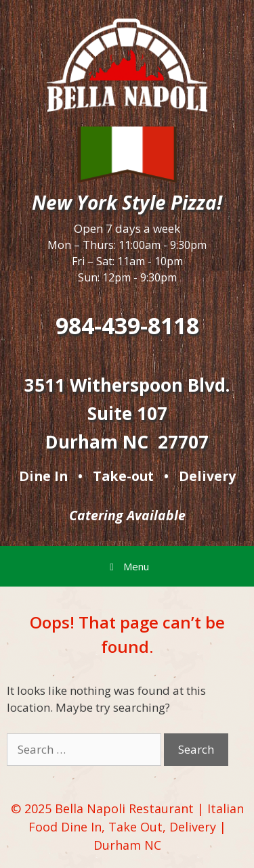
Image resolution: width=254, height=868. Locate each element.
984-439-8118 (127, 325)
